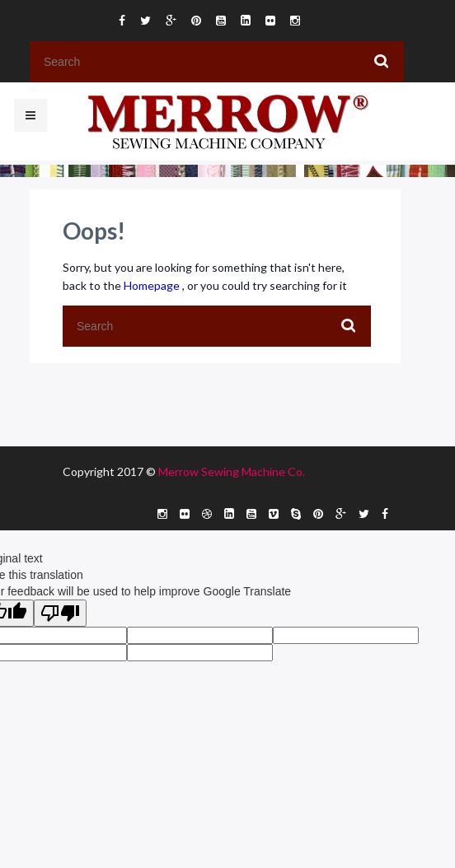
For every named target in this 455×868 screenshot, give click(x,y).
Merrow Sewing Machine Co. (232, 471)
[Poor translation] (60, 613)
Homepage (153, 285)
